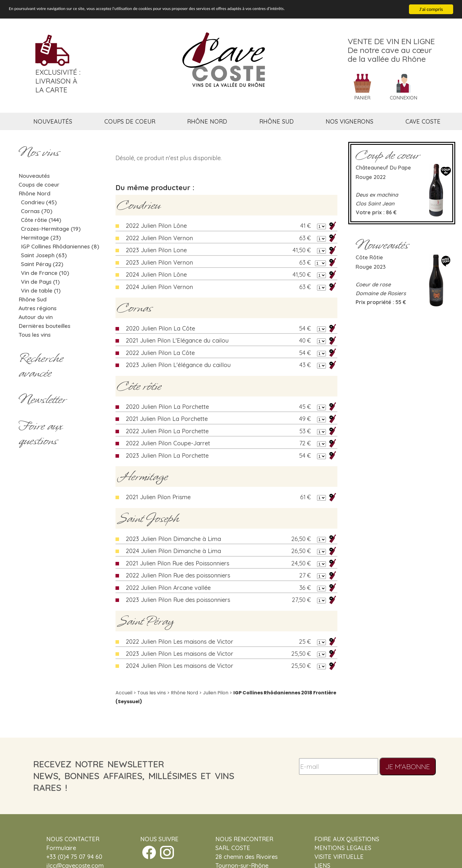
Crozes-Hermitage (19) (51, 229)
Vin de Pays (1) (40, 282)
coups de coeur (130, 121)
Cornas (135, 308)
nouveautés (53, 121)
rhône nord (207, 121)
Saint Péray (145, 621)
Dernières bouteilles (44, 326)
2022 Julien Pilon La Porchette (167, 431)
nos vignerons (349, 121)
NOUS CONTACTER (73, 839)
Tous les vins (35, 335)
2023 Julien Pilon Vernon (159, 262)
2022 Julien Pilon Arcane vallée (168, 588)
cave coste (423, 121)
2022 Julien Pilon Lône (156, 226)
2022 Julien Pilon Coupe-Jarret (168, 443)
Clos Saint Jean (375, 204)
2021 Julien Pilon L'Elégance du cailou (177, 340)
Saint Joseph (148, 518)
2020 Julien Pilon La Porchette (167, 407)
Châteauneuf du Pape (383, 168)
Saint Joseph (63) (44, 255)
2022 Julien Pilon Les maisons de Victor (180, 642)
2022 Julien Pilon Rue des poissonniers (178, 575)
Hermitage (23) (41, 238)
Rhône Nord (34, 193)
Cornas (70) (37, 211)
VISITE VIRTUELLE (339, 857)
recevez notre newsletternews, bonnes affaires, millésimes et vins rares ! (134, 776)
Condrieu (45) (39, 202)
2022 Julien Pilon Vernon (159, 238)
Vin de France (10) (45, 273)
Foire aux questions (40, 433)
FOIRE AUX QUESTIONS (347, 839)
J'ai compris (431, 9)
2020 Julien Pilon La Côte (160, 328)
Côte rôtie (139, 386)
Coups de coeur (39, 185)
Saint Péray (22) (42, 264)
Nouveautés (34, 176)
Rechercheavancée (41, 366)
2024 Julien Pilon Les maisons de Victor (180, 666)
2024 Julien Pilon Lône (156, 274)
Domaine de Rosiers (381, 293)
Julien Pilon (216, 693)
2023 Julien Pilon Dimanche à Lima (173, 539)
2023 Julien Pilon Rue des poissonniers (178, 600)
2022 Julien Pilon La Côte (160, 353)
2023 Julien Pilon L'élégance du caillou (178, 365)
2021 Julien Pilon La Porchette (167, 419)
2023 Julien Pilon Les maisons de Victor (180, 654)
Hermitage (142, 477)
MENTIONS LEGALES (343, 848)
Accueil (124, 693)
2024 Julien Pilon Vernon (159, 287)
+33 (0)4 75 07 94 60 (74, 857)
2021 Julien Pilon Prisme (158, 497)
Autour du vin (36, 317)
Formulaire (61, 848)
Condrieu (139, 205)
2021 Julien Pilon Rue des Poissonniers (178, 563)
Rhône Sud (33, 299)
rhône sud (277, 121)
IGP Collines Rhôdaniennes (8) (60, 246)
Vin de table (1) (41, 291)
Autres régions (38, 308)
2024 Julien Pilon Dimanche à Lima (173, 551)
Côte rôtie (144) (41, 220)
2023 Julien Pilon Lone (156, 250)
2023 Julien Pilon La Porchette (167, 455)
